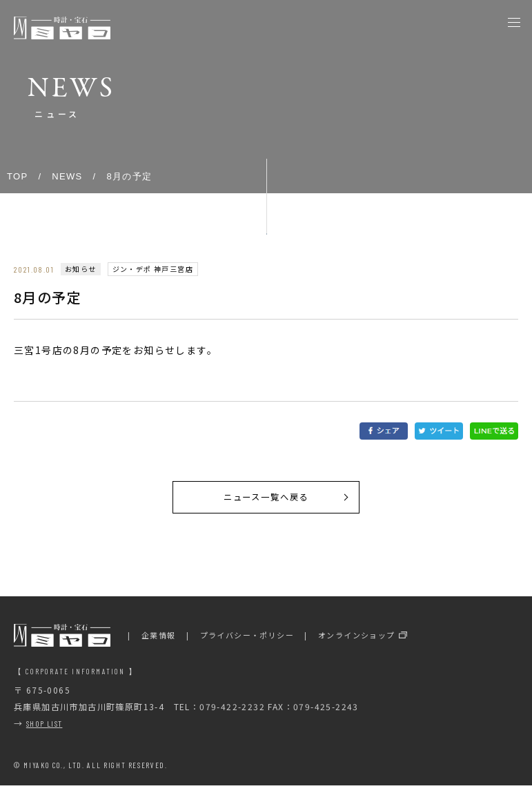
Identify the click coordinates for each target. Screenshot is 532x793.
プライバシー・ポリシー (247, 643)
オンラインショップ (357, 643)
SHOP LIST (45, 731)
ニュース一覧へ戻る (266, 501)
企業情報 (159, 643)
